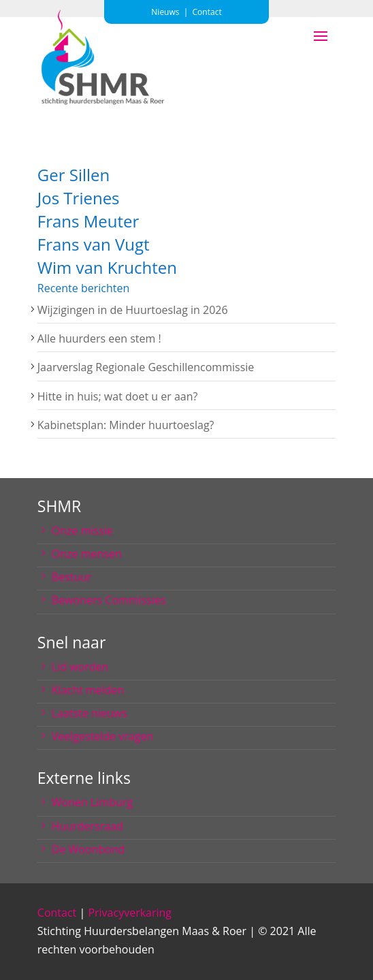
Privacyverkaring (130, 913)
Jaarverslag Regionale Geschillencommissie (146, 367)
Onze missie (82, 531)
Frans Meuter (88, 221)
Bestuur (72, 577)
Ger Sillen (74, 175)
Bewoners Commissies (109, 600)
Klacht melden (88, 690)
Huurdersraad (87, 826)
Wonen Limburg (92, 802)
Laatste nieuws (90, 713)
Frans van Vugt (94, 244)
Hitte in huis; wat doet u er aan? (118, 396)
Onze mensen (87, 554)
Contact (57, 913)
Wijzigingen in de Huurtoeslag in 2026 (133, 310)
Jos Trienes (79, 198)
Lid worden (80, 667)
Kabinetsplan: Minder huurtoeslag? (126, 425)
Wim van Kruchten (107, 267)
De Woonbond (88, 849)
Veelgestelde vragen (102, 736)
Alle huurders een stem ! (99, 338)
